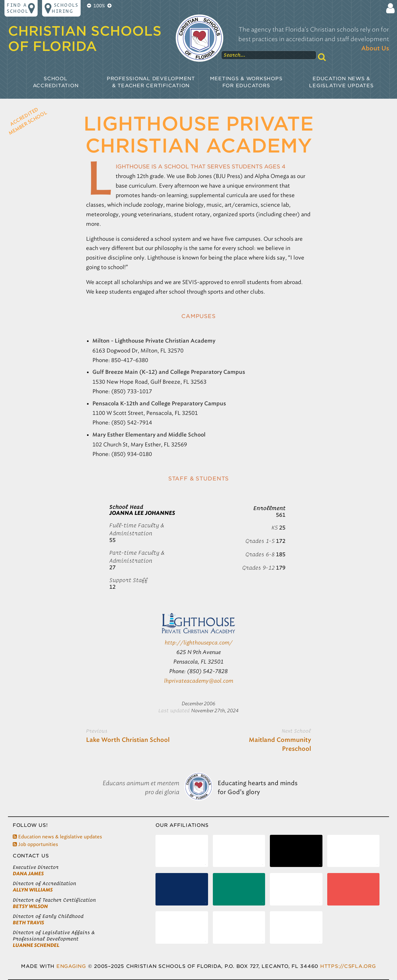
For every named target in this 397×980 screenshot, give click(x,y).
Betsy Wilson (30, 906)
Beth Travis (28, 923)
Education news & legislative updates (57, 837)
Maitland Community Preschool (280, 745)
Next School (296, 731)
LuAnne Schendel (36, 945)
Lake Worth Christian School (128, 740)
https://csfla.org (348, 966)
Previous (97, 731)
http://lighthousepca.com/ (199, 643)
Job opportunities (35, 844)
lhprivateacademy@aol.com (199, 681)
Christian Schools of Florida (85, 39)
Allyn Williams (33, 890)
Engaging (71, 966)
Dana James (28, 874)
